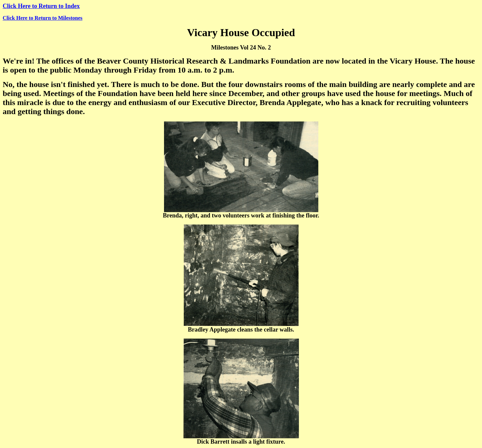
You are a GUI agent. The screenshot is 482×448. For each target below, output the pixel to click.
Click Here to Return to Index (41, 6)
